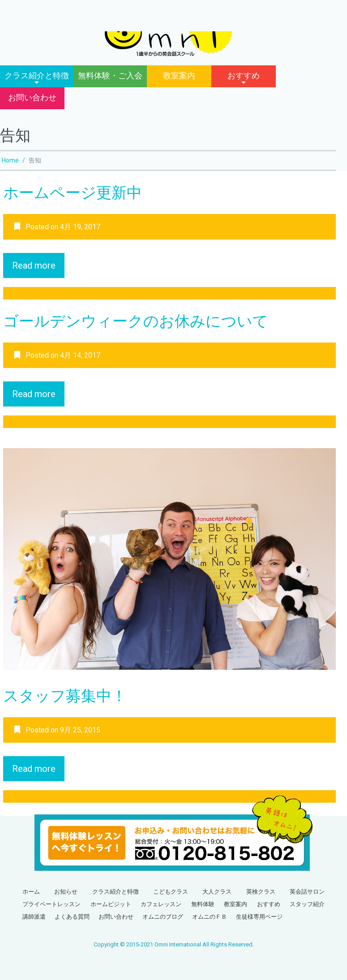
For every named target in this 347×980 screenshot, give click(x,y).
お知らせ (66, 892)
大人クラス (217, 892)
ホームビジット (111, 904)
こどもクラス (171, 892)
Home (10, 160)
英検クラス (261, 892)
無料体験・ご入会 (110, 75)
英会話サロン (307, 892)
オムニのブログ (163, 917)
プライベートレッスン (51, 904)
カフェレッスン (161, 904)
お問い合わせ (32, 97)
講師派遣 (34, 917)
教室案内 (179, 75)
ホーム (31, 892)
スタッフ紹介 (307, 904)
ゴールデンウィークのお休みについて (136, 321)
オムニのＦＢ (210, 917)
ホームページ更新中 (73, 193)
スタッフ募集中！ (65, 696)
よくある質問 (72, 917)
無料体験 (203, 904)
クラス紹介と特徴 (37, 75)
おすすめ (244, 75)
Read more (34, 265)
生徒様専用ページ (259, 917)
